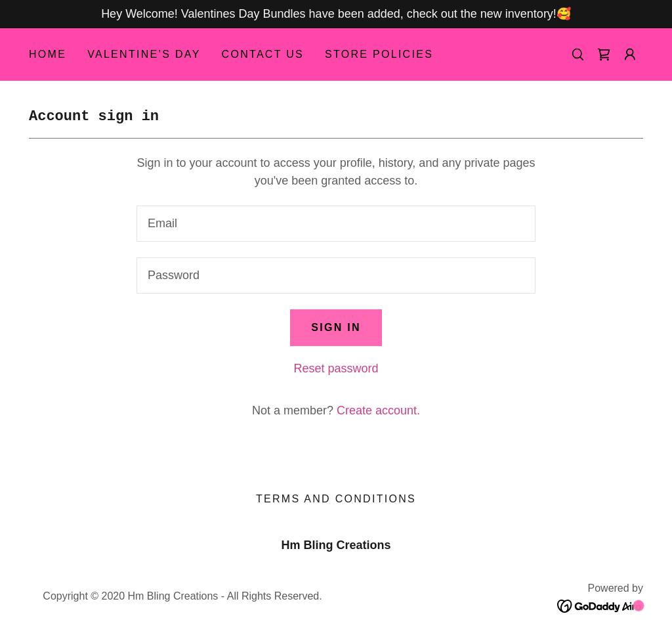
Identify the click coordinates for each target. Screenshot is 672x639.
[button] (630, 55)
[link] (604, 55)
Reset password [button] (336, 368)
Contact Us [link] (263, 54)
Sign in (336, 327)
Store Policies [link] (379, 54)
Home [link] (48, 54)
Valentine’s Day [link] (144, 54)
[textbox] (336, 224)
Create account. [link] (378, 410)
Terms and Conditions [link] (336, 499)
